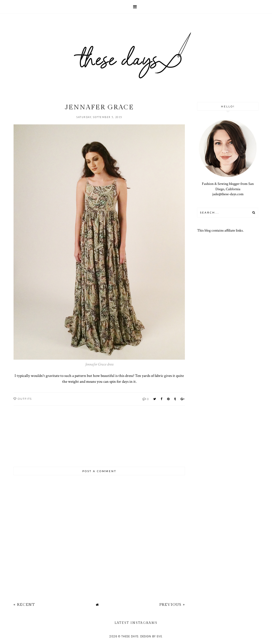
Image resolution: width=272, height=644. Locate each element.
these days (130, 636)
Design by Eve (151, 636)
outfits (25, 399)
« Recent (24, 605)
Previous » (172, 605)
